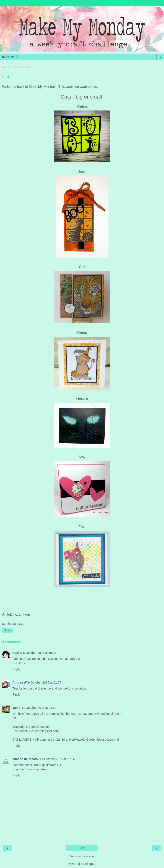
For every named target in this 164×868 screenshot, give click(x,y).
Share (8, 631)
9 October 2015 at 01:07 (45, 682)
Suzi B (17, 653)
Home (82, 848)
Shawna (82, 399)
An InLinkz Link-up (16, 614)
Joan (82, 172)
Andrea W (20, 682)
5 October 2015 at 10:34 (40, 653)
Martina (82, 107)
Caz (82, 267)
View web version (82, 856)
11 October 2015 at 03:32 (39, 708)
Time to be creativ (25, 759)
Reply (16, 669)
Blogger (90, 864)
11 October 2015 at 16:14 (57, 759)
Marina (82, 332)
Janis (16, 708)
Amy (82, 457)
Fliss (82, 527)
